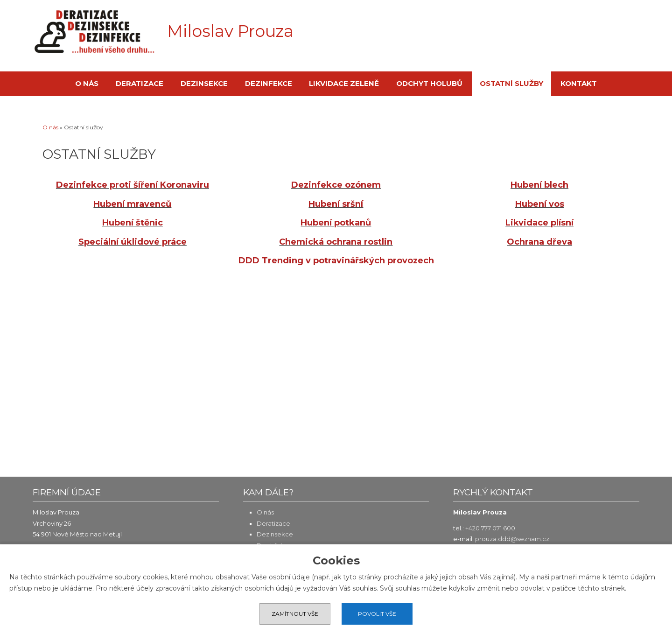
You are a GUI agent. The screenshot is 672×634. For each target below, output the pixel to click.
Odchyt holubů (429, 84)
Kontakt (579, 84)
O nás (87, 84)
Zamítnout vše (295, 614)
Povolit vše (377, 614)
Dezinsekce (204, 84)
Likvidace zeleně (344, 84)
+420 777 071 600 (490, 528)
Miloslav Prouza (230, 31)
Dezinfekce (269, 84)
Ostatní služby (511, 84)
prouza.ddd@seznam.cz (512, 539)
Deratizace (140, 84)
